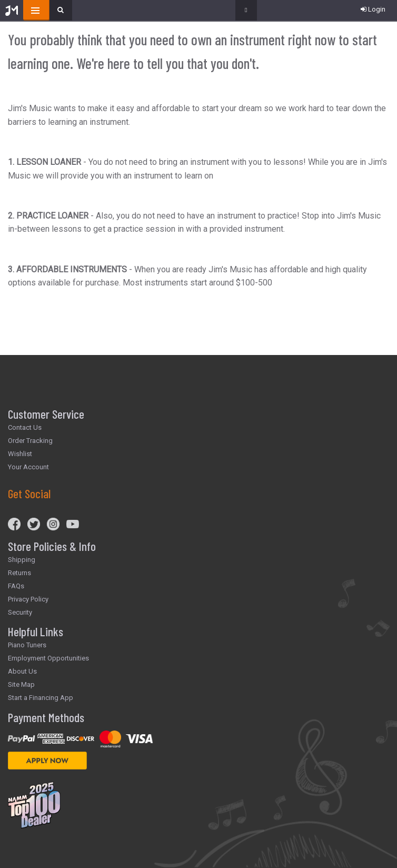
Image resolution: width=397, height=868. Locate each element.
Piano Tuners (27, 645)
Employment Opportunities (48, 658)
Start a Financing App (41, 698)
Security (20, 612)
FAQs (16, 586)
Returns (19, 573)
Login (373, 9)
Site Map (21, 684)
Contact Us (25, 427)
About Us (22, 671)
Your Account (28, 467)
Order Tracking (30, 441)
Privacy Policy (28, 599)
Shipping (22, 560)
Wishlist (20, 454)
